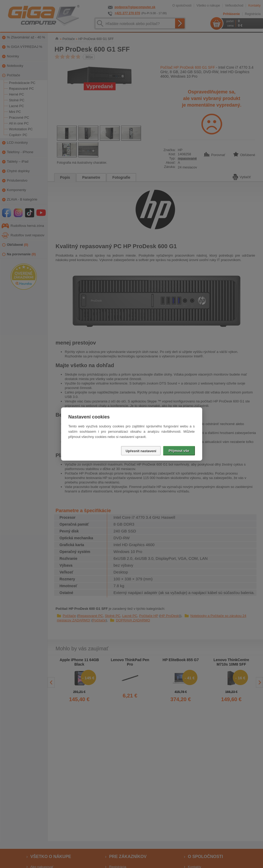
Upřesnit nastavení (141, 451)
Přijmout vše (179, 451)
